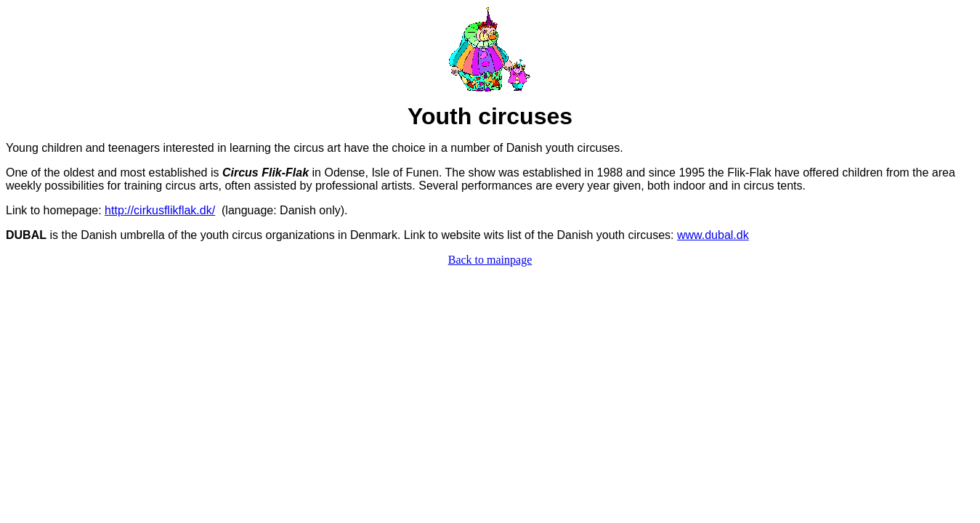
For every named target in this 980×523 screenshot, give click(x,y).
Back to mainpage (490, 260)
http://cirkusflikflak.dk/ (160, 210)
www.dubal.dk (713, 235)
